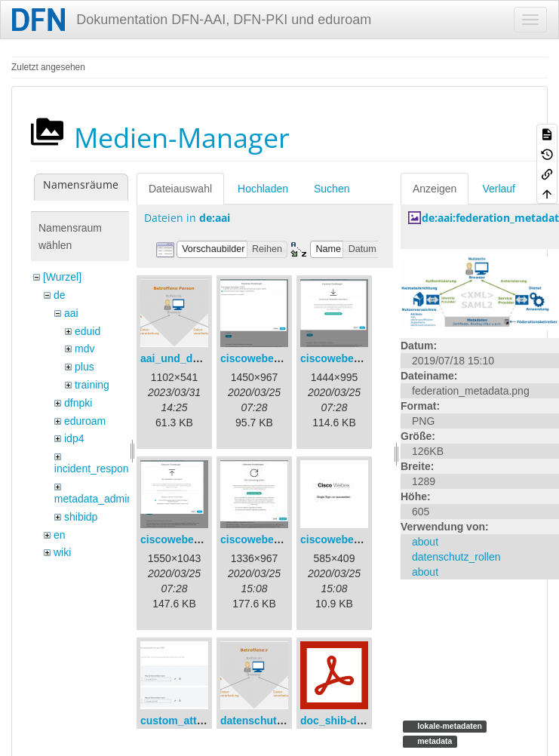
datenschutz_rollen (456, 557)
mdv (84, 349)
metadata (433, 741)
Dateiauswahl (180, 189)
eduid (88, 331)
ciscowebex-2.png (346, 358)
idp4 (74, 438)
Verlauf (499, 189)
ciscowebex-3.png (186, 539)
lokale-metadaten (448, 726)
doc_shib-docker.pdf (352, 721)
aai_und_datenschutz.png (205, 358)
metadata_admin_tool (105, 499)
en (60, 535)
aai (71, 313)
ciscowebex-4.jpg (264, 539)
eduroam (85, 421)
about (425, 542)
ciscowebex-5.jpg (344, 539)
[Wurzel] (62, 277)
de (60, 295)
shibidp (81, 517)
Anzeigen (435, 189)
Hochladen (263, 189)
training (92, 385)
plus (84, 367)
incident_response (97, 469)
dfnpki (78, 403)
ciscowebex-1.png (266, 358)
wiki (62, 552)
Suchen (332, 189)
